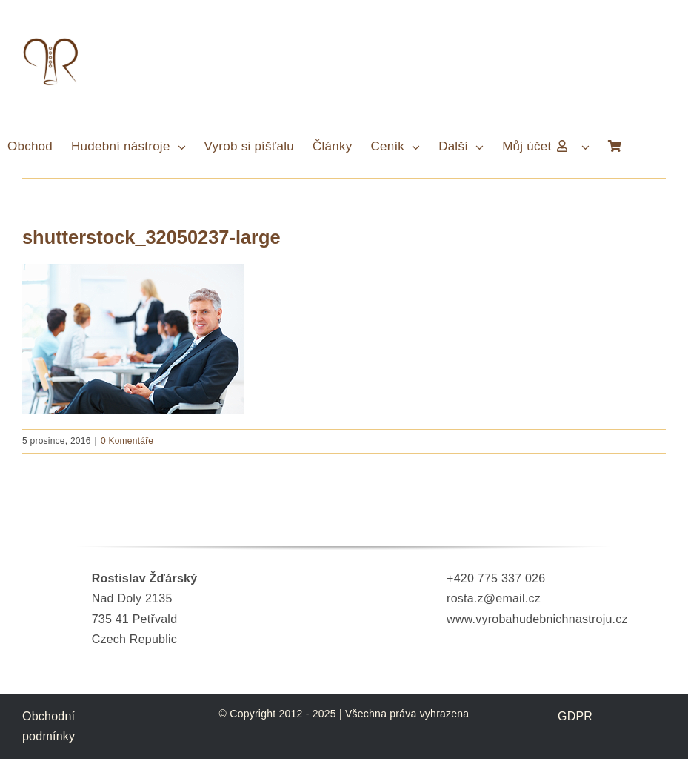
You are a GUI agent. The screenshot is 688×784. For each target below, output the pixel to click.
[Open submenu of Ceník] (420, 147)
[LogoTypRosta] (50, 40)
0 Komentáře (127, 441)
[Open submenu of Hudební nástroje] (186, 147)
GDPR (575, 716)
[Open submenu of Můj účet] (589, 147)
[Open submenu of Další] (483, 147)
